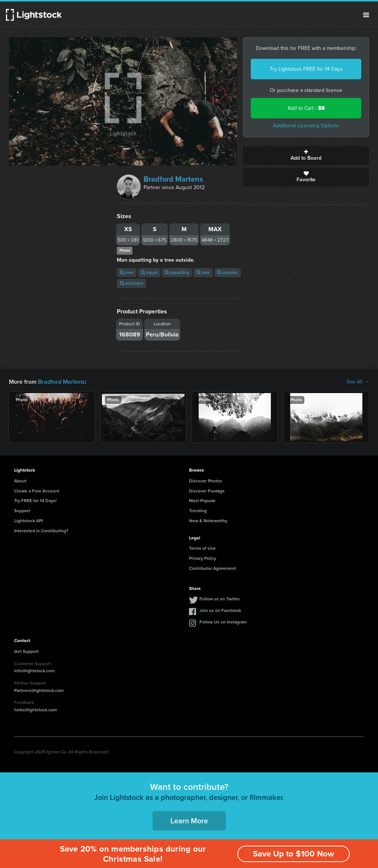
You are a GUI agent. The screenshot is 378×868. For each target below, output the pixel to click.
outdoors (132, 283)
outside (228, 272)
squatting (177, 272)
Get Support (26, 651)
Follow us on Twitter (220, 599)
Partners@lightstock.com (39, 690)
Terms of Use (202, 548)
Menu (366, 15)
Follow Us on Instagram (223, 622)
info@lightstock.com (34, 671)
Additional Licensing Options (306, 126)
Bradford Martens (173, 179)
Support (22, 511)
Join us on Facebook (220, 610)
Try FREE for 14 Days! (35, 501)
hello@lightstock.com (36, 710)
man (127, 272)
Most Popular (202, 501)
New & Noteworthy (208, 521)
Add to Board (306, 156)
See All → (358, 382)
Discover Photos (206, 481)
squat (149, 272)
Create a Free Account (37, 491)
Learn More (189, 821)
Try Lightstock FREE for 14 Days (306, 69)
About (20, 481)
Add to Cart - (306, 108)
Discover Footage (207, 491)
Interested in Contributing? (41, 531)
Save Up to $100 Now (294, 854)
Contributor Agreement (212, 568)
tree (203, 272)
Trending (198, 511)
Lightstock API (28, 521)
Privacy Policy (203, 558)
